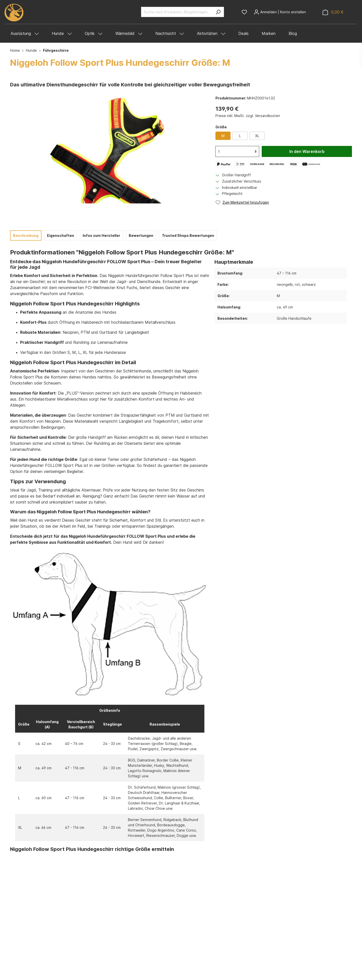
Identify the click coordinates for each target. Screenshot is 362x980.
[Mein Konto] (280, 12)
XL (257, 136)
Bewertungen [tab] (141, 235)
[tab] (26, 235)
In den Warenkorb (307, 151)
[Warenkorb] (333, 12)
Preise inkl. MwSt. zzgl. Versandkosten (248, 116)
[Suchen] (218, 12)
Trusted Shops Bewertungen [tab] (188, 235)
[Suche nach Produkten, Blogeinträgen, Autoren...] (177, 12)
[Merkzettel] (244, 12)
